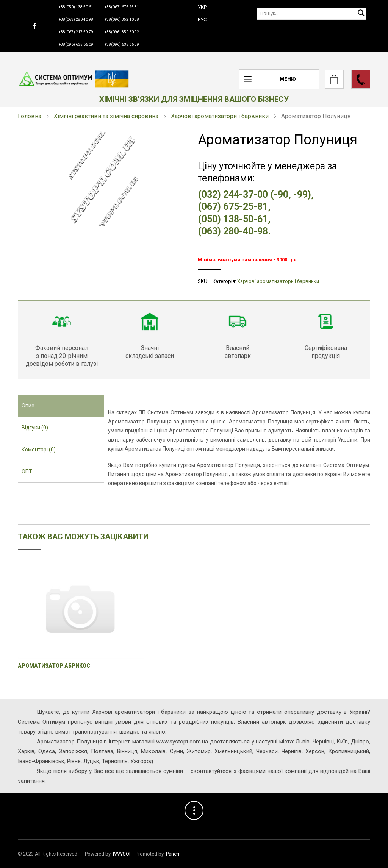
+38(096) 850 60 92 (122, 32)
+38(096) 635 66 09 (76, 44)
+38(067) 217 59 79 (76, 32)
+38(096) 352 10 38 (122, 20)
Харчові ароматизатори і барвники (220, 116)
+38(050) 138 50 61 (76, 7)
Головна (30, 116)
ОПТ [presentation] (27, 471)
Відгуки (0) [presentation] (35, 428)
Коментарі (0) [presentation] (39, 450)
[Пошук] (311, 13)
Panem (173, 854)
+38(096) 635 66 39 (122, 44)
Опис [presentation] (28, 406)
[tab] (61, 406)
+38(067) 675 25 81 (122, 7)
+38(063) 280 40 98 (76, 20)
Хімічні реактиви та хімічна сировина (106, 116)
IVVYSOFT (124, 854)
